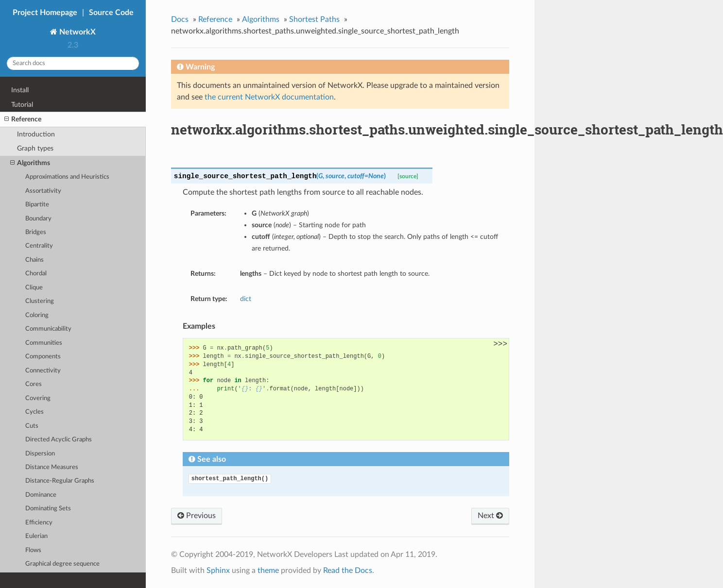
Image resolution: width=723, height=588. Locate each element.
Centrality (39, 246)
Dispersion (40, 454)
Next (490, 516)
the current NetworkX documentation (269, 97)
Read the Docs (348, 571)
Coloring (37, 315)
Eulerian (36, 536)
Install (20, 90)
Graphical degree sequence (62, 564)
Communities (44, 343)
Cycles (34, 412)
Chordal (36, 274)
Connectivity (43, 371)
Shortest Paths (314, 19)
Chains (34, 260)
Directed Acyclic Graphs (59, 440)
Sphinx (218, 571)
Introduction (36, 134)
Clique (34, 288)
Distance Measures (52, 467)
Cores (34, 384)
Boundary (38, 219)
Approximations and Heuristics (67, 177)
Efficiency (39, 523)
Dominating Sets (48, 509)
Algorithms (30, 163)
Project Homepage (45, 13)
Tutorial (22, 105)
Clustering (40, 301)
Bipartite (37, 205)
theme (268, 571)
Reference (23, 119)
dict (246, 299)
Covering (38, 398)
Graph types (35, 148)
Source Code (111, 13)
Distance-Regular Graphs (60, 481)
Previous (197, 516)
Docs (180, 19)
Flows (33, 550)
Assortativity (43, 191)
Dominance (41, 495)
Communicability (48, 329)
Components (43, 357)
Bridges (36, 232)
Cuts (32, 426)
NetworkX (77, 32)
